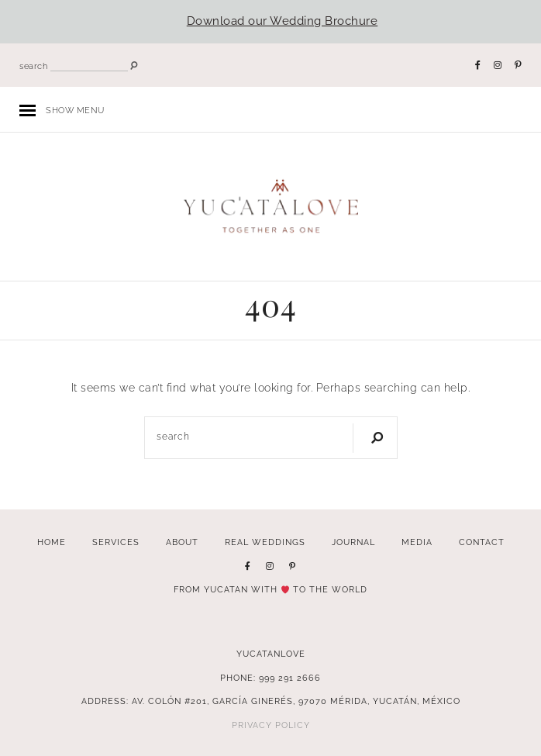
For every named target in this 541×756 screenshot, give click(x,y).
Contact (482, 542)
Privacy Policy (271, 725)
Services (116, 542)
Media (417, 542)
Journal (353, 542)
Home (52, 542)
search (33, 66)
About (182, 542)
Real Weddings (265, 542)
